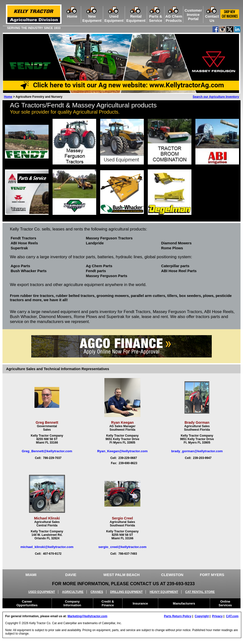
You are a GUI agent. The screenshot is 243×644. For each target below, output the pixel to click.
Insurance (140, 603)
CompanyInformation (72, 603)
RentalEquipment (136, 16)
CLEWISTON (172, 575)
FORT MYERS (212, 575)
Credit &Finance (108, 603)
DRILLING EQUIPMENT (126, 592)
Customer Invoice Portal (193, 15)
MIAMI (31, 575)
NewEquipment (92, 16)
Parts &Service (156, 16)
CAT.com (232, 616)
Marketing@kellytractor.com (87, 616)
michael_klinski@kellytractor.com (47, 547)
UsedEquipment (114, 16)
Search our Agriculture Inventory (216, 97)
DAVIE (71, 575)
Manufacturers (184, 603)
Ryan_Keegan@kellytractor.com (122, 451)
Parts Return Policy (178, 616)
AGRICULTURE (73, 592)
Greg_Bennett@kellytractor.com (47, 451)
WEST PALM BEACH (121, 575)
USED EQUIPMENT (42, 592)
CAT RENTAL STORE (200, 592)
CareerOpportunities (27, 603)
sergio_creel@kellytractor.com (122, 547)
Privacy (217, 616)
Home (72, 14)
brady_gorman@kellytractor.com (197, 451)
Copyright (202, 616)
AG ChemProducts (174, 16)
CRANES (97, 592)
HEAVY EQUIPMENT (164, 592)
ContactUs (212, 16)
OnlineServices (225, 603)
